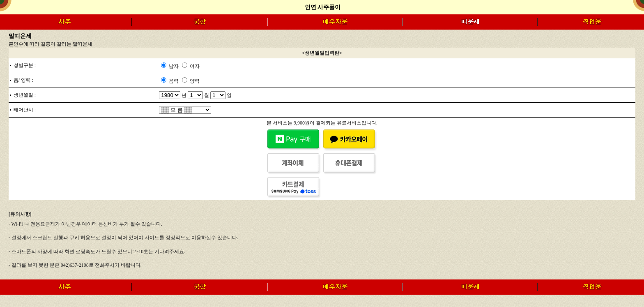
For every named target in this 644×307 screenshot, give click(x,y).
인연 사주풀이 (323, 7)
